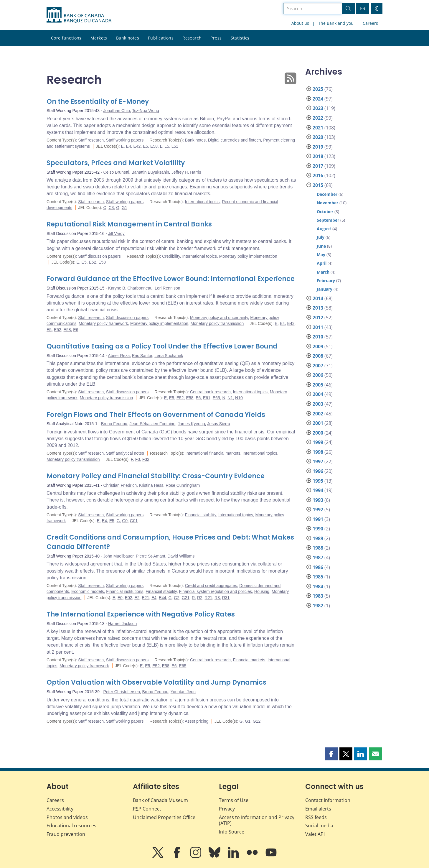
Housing (262, 591)
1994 (318, 490)
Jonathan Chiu (117, 111)
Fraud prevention (66, 834)
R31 (226, 598)
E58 (154, 146)
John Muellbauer (119, 556)
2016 (318, 175)
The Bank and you (336, 23)
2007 (318, 366)
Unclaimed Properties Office (164, 817)
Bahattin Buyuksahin (150, 172)
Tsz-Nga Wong (146, 111)
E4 (129, 146)
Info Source (232, 832)
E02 (129, 598)
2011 (318, 327)
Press (216, 38)
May (321, 255)
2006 (318, 375)
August (324, 229)
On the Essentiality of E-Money (98, 102)
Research (192, 38)
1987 (318, 558)
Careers (370, 23)
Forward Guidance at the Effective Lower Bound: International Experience (171, 279)
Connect (147, 809)
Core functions (66, 38)
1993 (318, 500)
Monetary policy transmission (217, 323)
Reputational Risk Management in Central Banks (129, 224)
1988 (318, 548)
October (325, 212)
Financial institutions (125, 591)
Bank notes (128, 38)
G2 (177, 598)
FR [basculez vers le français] (363, 9)
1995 (318, 481)
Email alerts (318, 809)
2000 (318, 433)
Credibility (171, 256)
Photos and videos (67, 817)
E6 (76, 330)
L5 (167, 146)
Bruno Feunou (114, 424)
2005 (318, 385)
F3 (138, 459)
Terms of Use (234, 800)
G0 (125, 521)
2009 (318, 346)
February (326, 281)
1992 (318, 509)
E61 (207, 398)
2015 (318, 185)
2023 (318, 108)
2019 (318, 147)
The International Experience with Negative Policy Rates (141, 614)
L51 (175, 146)
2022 (318, 118)
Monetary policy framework (103, 323)
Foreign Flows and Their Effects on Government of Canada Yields (156, 415)
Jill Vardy (116, 234)
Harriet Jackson (122, 624)
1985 (318, 577)
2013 (318, 308)
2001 (318, 423)
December (327, 194)
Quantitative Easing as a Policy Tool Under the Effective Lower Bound (162, 346)
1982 (318, 606)
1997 (318, 461)
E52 (93, 262)
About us (300, 23)
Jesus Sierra (219, 424)
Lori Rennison (167, 288)
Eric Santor (142, 356)
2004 (318, 394)
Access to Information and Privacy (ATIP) (257, 820)
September (328, 220)
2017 (318, 166)
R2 (200, 598)
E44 (162, 598)
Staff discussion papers (99, 256)
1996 (318, 471)
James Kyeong (191, 424)
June (321, 246)
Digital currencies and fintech (235, 140)
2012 (318, 318)
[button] (331, 754)
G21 (186, 598)
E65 (216, 398)
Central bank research (210, 392)
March (323, 272)
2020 (318, 137)
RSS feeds (316, 817)
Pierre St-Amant (151, 556)
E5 (145, 146)
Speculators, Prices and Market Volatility (116, 163)
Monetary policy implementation (248, 256)
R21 (209, 598)
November (327, 203)
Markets (99, 38)
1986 (318, 567)
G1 (124, 208)
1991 (318, 519)
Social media (319, 826)
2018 (318, 156)
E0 (120, 598)
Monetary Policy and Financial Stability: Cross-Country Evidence (156, 476)
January (325, 289)
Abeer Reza (119, 356)
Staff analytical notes (125, 453)
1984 (318, 586)
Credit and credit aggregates (211, 586)
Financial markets (249, 660)
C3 (111, 208)
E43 (291, 323)
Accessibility (60, 809)
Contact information (328, 800)
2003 (318, 404)
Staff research (91, 140)
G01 (134, 521)
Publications (161, 38)
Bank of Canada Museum (160, 800)
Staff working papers (125, 140)
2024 (318, 99)
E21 (145, 598)
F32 (146, 459)
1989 (318, 538)
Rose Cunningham (183, 485)
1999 (318, 442)
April (322, 263)
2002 (318, 414)
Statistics (240, 38)
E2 (137, 598)
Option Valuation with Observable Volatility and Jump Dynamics (156, 682)
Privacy (227, 809)
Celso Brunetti (116, 172)
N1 (230, 398)
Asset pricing (197, 721)
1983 (318, 596)
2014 (318, 298)
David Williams (181, 556)
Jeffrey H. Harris (186, 172)
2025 (318, 89)
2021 (318, 128)
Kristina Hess (151, 485)
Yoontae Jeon (183, 692)
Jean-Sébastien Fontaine (153, 424)
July (321, 237)
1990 (318, 529)
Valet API (315, 834)
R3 (217, 598)
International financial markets (213, 453)
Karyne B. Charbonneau (130, 288)
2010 (318, 337)
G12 (257, 721)
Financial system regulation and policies (216, 591)
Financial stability (201, 515)
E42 (137, 146)
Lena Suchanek (169, 356)
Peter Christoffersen (122, 692)
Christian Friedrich (120, 485)
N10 (239, 398)
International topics (202, 202)
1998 (318, 452)
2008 (318, 356)
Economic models (88, 591)
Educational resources (71, 826)
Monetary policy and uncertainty (219, 318)
